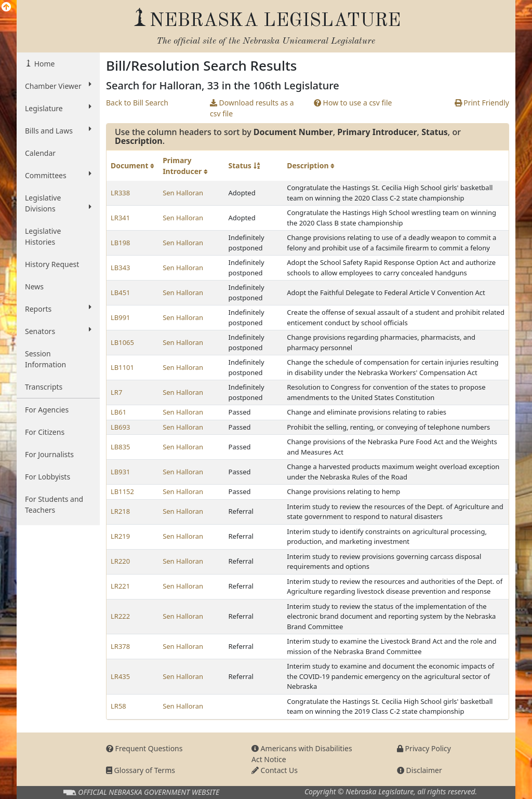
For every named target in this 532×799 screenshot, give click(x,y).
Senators (58, 331)
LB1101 (122, 367)
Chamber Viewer (58, 86)
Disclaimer (420, 770)
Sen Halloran (183, 193)
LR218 (120, 511)
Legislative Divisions (58, 203)
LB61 (118, 412)
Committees (58, 175)
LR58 (118, 706)
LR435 (120, 676)
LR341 (120, 218)
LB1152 (122, 491)
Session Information (45, 359)
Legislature (58, 108)
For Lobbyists (48, 477)
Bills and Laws (58, 130)
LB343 (121, 268)
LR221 (120, 586)
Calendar (40, 153)
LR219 (120, 536)
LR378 (120, 646)
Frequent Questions (144, 748)
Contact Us (275, 770)
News (34, 287)
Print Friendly (482, 103)
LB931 (121, 472)
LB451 (121, 292)
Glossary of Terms (141, 770)
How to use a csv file (353, 103)
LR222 (120, 616)
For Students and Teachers (54, 504)
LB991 (121, 317)
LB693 (121, 427)
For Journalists (49, 454)
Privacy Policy (424, 748)
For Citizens (45, 432)
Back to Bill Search (137, 103)
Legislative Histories (43, 236)
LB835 (121, 447)
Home (43, 64)
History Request (52, 264)
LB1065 (122, 342)
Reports (58, 309)
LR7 (116, 392)
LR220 (120, 561)
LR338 (120, 193)
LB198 (121, 243)
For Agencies (47, 410)
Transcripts (44, 387)
